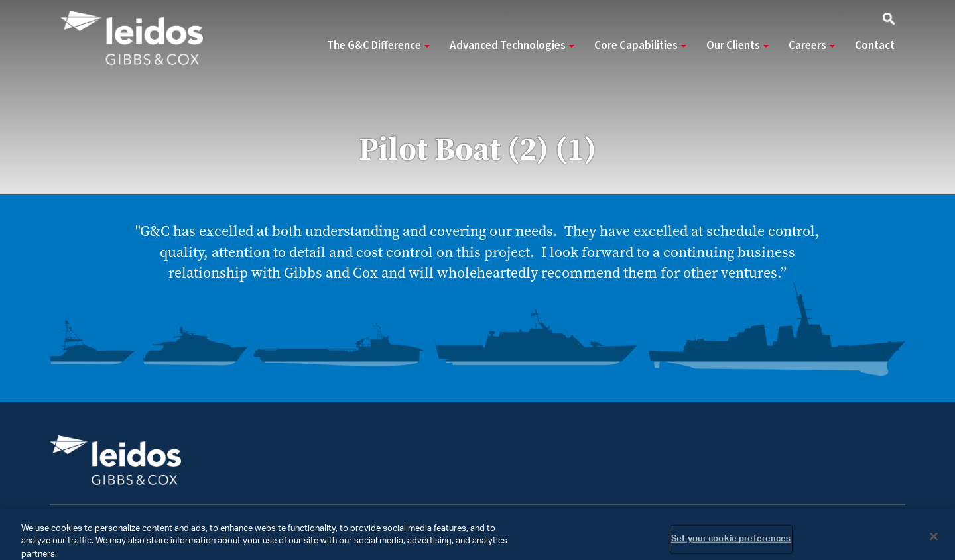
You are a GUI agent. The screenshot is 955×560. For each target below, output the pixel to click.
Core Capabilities (640, 46)
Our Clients (737, 46)
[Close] (934, 541)
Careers (812, 46)
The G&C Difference (378, 46)
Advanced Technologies (512, 46)
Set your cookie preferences (731, 544)
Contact (875, 46)
